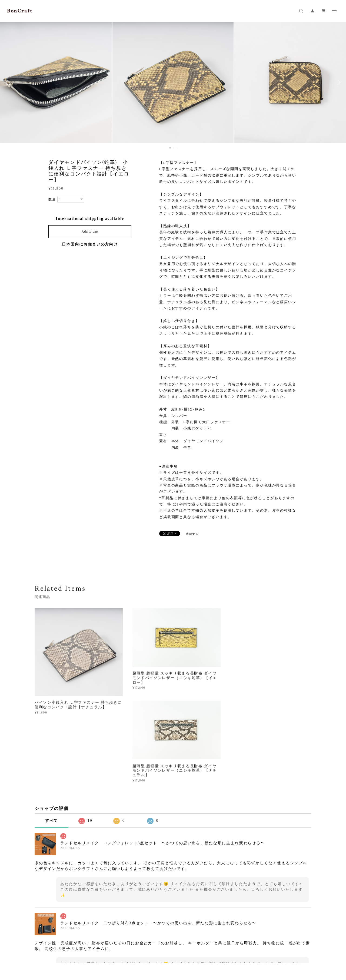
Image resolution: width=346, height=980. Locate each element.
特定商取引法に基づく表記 (115, 950)
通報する (192, 534)
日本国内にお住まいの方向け (90, 244)
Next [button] (338, 82)
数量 (52, 199)
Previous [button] (8, 82)
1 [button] (170, 148)
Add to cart (90, 231)
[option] (173, 82)
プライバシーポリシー (74, 950)
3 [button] (177, 148)
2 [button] (174, 148)
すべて (52, 750)
